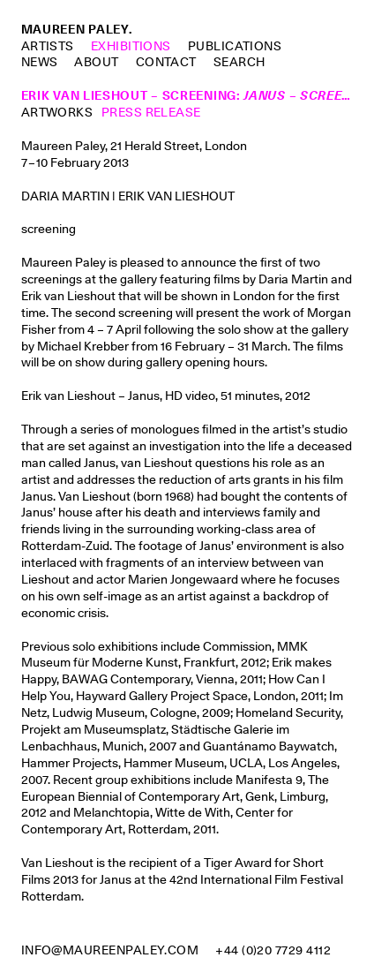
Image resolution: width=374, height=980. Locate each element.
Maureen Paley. (77, 29)
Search (239, 62)
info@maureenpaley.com (110, 950)
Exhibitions (131, 46)
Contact (166, 62)
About (96, 62)
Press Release (151, 112)
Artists (48, 46)
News (40, 62)
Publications (235, 46)
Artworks (57, 112)
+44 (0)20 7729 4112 (273, 950)
